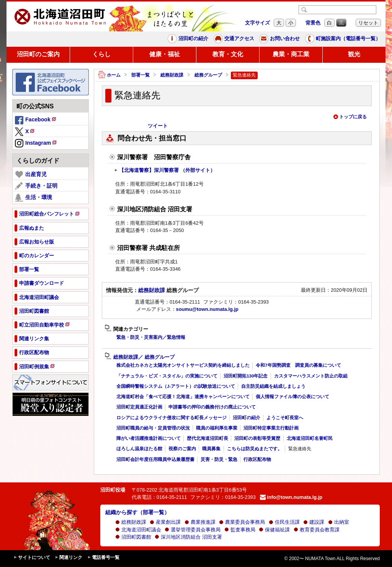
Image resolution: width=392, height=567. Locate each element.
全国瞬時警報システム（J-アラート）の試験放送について (176, 386)
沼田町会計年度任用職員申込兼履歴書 (155, 459)
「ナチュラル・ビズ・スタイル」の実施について (167, 376)
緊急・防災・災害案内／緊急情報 (151, 337)
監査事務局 (240, 530)
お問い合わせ (279, 39)
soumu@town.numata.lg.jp (207, 309)
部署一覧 (140, 75)
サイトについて (32, 558)
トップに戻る (350, 117)
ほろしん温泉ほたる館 (139, 449)
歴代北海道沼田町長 (207, 438)
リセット (368, 23)
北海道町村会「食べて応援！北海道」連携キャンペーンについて (183, 397)
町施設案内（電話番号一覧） (343, 39)
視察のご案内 (182, 449)
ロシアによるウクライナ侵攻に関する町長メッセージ (171, 418)
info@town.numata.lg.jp (291, 497)
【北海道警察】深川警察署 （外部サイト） (165, 170)
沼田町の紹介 (188, 39)
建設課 (314, 522)
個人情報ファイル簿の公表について (292, 397)
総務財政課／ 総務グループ (140, 357)
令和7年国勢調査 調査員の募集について (298, 365)
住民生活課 (284, 522)
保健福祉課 (274, 530)
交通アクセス (234, 39)
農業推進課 (200, 522)
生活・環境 (33, 198)
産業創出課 (165, 522)
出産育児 (31, 175)
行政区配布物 (257, 459)
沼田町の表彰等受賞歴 (257, 438)
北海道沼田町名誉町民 (310, 438)
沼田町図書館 (133, 537)
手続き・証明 (36, 186)
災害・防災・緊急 (219, 459)
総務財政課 (172, 75)
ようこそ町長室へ (285, 418)
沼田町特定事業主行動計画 (271, 428)
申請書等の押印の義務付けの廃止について (212, 407)
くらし (101, 54)
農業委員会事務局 (242, 522)
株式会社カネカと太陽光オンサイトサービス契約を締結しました (183, 365)
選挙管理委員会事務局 (193, 530)
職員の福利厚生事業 (217, 428)
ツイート (158, 126)
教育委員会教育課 (317, 530)
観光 (354, 54)
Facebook (36, 121)
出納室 (339, 522)
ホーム (109, 75)
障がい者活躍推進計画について (149, 438)
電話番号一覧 (103, 558)
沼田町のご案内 (38, 54)
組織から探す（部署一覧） (137, 512)
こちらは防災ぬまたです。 (255, 449)
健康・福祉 (165, 54)
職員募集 (211, 449)
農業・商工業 (291, 54)
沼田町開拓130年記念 (246, 376)
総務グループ (208, 75)
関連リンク (69, 558)
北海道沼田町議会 (138, 530)
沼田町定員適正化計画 (139, 407)
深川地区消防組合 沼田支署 (188, 537)
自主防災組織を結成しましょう (273, 386)
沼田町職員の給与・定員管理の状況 (153, 428)
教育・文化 (228, 54)
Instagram (36, 144)
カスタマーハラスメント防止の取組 (311, 376)
